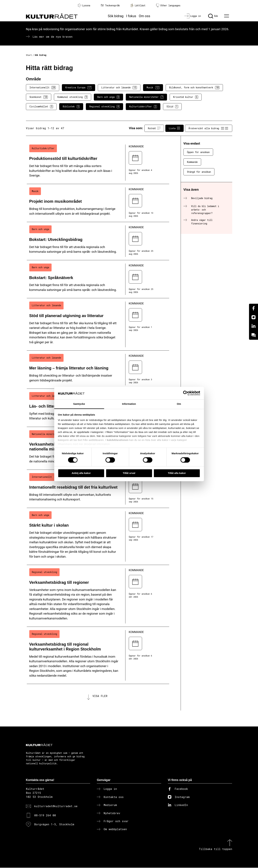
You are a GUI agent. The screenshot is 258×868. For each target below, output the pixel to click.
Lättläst (138, 5)
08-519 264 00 (45, 815)
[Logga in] (193, 16)
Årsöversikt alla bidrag (209, 128)
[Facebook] (254, 308)
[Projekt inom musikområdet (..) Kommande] (98, 203)
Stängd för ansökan (199, 172)
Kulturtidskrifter (143, 107)
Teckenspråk (110, 5)
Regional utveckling (104, 107)
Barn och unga (108, 97)
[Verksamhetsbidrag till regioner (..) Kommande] (98, 596)
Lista (174, 128)
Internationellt (43, 88)
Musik (153, 88)
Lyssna (84, 5)
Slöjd (172, 107)
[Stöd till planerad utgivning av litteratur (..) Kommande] (98, 324)
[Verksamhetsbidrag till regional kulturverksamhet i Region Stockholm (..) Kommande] (98, 655)
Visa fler (100, 696)
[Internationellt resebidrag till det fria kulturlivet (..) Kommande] (98, 489)
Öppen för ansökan (198, 152)
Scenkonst (39, 97)
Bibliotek (71, 107)
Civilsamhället (41, 107)
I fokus (131, 16)
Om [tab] (179, 404)
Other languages (168, 5)
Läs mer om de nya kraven (53, 37)
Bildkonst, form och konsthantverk (194, 88)
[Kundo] (254, 335)
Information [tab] (129, 404)
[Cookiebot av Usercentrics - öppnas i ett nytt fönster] (186, 393)
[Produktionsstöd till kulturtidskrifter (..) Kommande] (98, 163)
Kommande (192, 162)
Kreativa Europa (79, 88)
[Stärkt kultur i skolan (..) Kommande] (98, 537)
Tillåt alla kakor (177, 473)
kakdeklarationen (118, 440)
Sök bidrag (116, 16)
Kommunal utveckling (73, 97)
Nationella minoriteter (146, 97)
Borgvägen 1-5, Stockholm (54, 825)
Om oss (145, 16)
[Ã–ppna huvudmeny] (227, 16)
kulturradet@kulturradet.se (56, 806)
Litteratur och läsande (119, 88)
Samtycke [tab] (79, 404)
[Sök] (213, 16)
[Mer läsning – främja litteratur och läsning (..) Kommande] (98, 370)
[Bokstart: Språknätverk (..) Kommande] (98, 279)
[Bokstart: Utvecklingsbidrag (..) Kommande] (98, 241)
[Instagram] (254, 317)
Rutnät (154, 128)
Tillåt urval (129, 473)
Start (29, 55)
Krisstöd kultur (186, 97)
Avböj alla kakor (81, 473)
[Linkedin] (254, 326)
